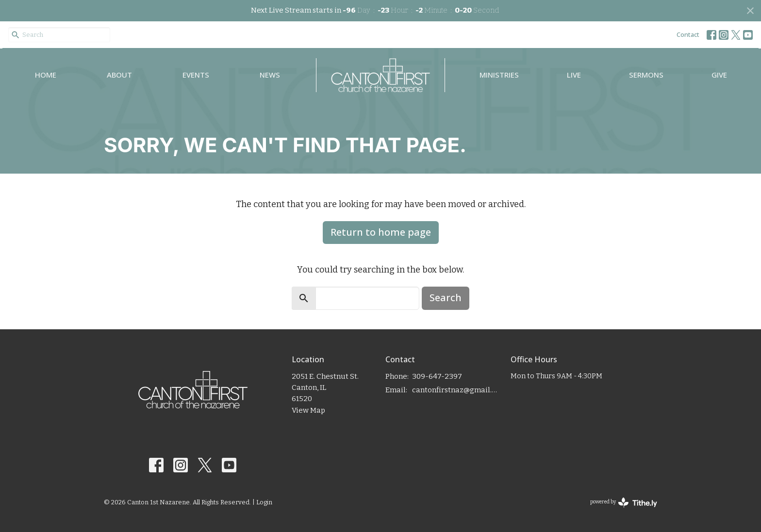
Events (196, 75)
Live (574, 75)
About (119, 75)
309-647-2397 (437, 376)
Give (719, 75)
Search (446, 298)
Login (264, 502)
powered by (624, 503)
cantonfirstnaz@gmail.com (456, 390)
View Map (308, 410)
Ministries (499, 75)
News (270, 75)
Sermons (646, 75)
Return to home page (381, 232)
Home (46, 75)
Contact (688, 34)
